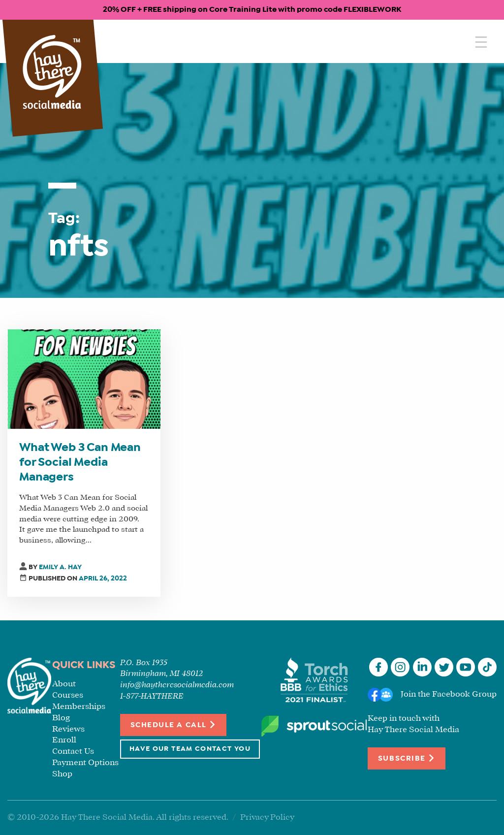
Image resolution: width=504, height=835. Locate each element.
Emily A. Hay (60, 567)
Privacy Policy (267, 818)
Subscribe (407, 758)
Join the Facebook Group (449, 694)
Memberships (79, 707)
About (64, 684)
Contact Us (73, 752)
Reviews (68, 729)
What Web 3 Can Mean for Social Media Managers (80, 463)
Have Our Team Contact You (190, 749)
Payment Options (85, 763)
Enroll (64, 740)
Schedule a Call (173, 724)
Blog (61, 718)
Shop (62, 774)
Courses (68, 695)
